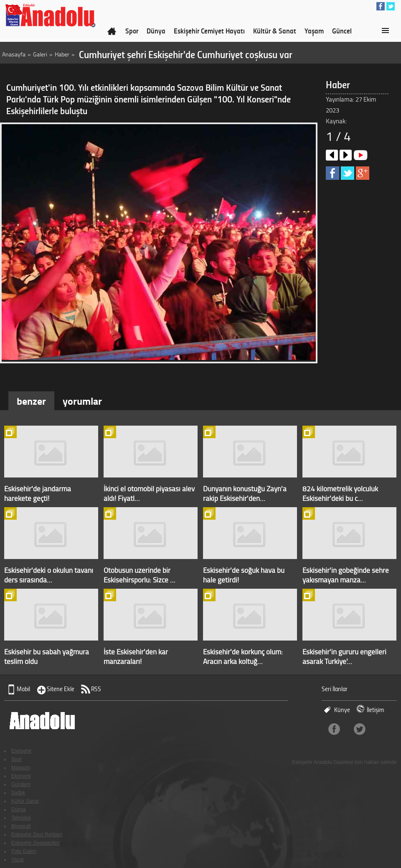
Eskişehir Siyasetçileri (36, 843)
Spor (132, 31)
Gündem (21, 784)
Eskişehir (22, 751)
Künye (342, 710)
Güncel (342, 31)
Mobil (23, 689)
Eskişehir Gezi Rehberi (37, 835)
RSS (96, 689)
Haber (62, 54)
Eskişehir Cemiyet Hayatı (209, 31)
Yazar (18, 860)
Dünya (156, 31)
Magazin (21, 768)
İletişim (376, 710)
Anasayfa (14, 54)
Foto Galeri (24, 851)
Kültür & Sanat (275, 31)
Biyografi (21, 826)
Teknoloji (21, 818)
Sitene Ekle (61, 689)
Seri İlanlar (335, 689)
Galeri (40, 54)
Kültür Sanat (25, 801)
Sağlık (18, 793)
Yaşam (314, 31)
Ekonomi (21, 776)
